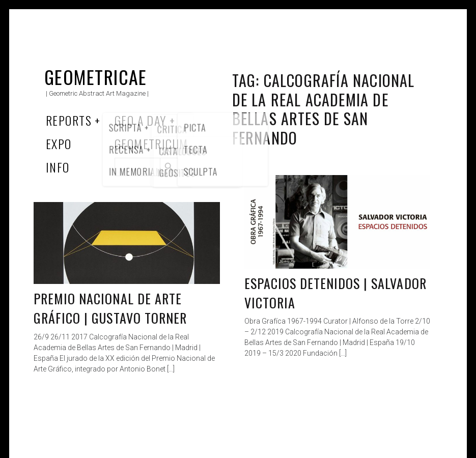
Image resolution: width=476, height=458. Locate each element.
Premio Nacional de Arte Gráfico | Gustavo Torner (110, 308)
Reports (69, 120)
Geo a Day (141, 120)
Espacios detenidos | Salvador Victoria (335, 293)
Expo (59, 144)
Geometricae (96, 77)
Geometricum (151, 144)
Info (58, 167)
